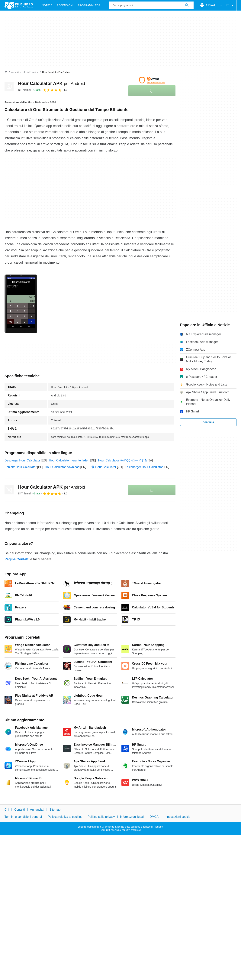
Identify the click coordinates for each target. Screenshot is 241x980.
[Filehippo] (19, 5)
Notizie (47, 5)
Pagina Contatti (17, 559)
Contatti (19, 810)
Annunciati (37, 810)
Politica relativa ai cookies (65, 817)
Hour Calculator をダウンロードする (123, 460)
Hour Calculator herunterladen (69, 460)
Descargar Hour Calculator (22, 460)
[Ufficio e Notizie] (31, 72)
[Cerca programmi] (187, 5)
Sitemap (55, 810)
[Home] (6, 72)
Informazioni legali (132, 817)
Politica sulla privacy (101, 817)
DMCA (154, 817)
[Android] (15, 72)
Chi (7, 810)
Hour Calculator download (62, 467)
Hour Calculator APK (52, 83)
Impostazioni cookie (177, 817)
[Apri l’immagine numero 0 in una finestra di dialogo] (21, 304)
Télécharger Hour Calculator (144, 467)
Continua (208, 422)
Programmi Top (89, 5)
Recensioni (65, 5)
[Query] (151, 5)
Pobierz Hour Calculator (21, 467)
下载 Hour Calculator (102, 467)
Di (25, 90)
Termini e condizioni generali (24, 817)
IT (231, 5)
